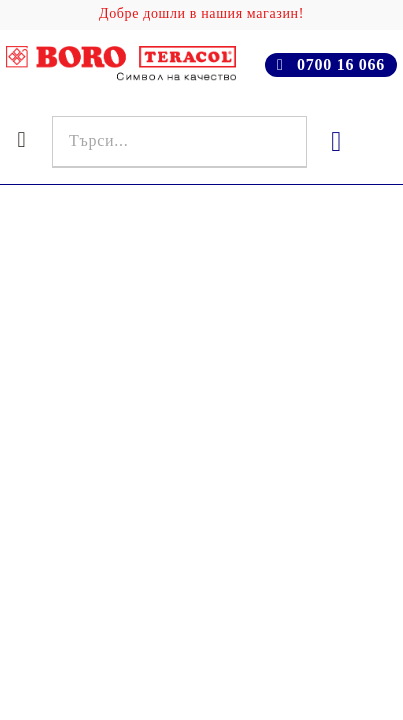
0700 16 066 (341, 64)
